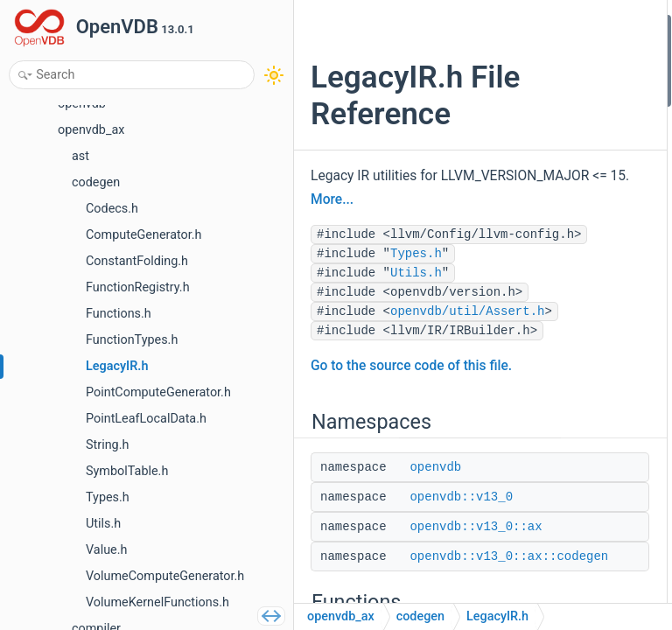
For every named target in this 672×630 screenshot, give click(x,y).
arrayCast (566, 283)
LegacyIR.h (497, 616)
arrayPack (567, 400)
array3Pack (570, 377)
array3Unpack (577, 353)
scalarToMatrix (580, 470)
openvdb (563, 49)
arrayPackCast (579, 447)
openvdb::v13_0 (582, 72)
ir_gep (556, 189)
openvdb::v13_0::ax (591, 95)
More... (355, 260)
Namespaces (561, 25)
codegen (420, 616)
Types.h (416, 353)
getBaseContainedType (602, 259)
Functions (553, 142)
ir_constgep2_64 (584, 212)
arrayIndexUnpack (588, 307)
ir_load (558, 166)
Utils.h (416, 372)
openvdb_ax (341, 616)
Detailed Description (580, 494)
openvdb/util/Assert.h (395, 449)
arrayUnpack (574, 329)
